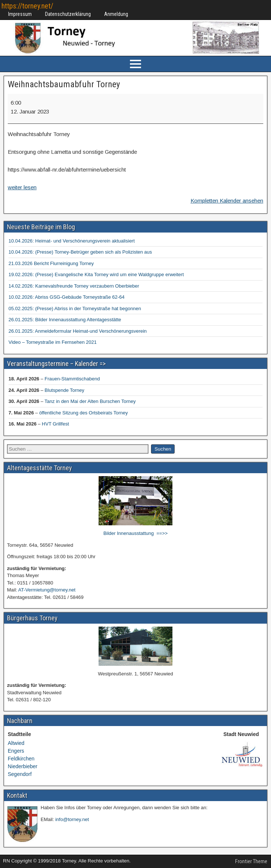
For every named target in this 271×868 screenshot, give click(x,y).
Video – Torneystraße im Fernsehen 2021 (53, 342)
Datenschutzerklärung (68, 14)
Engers (16, 751)
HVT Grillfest (55, 424)
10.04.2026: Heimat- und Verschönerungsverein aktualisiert (72, 241)
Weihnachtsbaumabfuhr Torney (64, 84)
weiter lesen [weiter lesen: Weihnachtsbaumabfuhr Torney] (22, 187)
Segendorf (20, 774)
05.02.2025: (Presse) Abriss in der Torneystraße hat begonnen (75, 308)
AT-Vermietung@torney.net (47, 590)
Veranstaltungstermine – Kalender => (56, 364)
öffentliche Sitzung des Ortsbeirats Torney (83, 413)
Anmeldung (116, 14)
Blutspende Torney (64, 390)
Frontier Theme (251, 861)
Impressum (20, 14)
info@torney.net (72, 819)
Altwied (16, 743)
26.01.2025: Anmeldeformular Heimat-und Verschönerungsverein (78, 331)
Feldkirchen (21, 759)
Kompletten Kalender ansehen (227, 201)
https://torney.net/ (27, 6)
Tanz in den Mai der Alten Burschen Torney (90, 401)
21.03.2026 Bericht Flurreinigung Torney (51, 263)
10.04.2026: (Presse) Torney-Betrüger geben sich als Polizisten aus (80, 252)
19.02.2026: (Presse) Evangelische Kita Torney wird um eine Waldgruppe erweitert (96, 274)
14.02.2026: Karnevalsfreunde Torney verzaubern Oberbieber (74, 286)
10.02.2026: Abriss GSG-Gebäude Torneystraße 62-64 (66, 297)
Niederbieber (23, 766)
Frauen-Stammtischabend (72, 379)
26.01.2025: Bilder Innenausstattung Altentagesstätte (65, 320)
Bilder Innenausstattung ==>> (135, 533)
